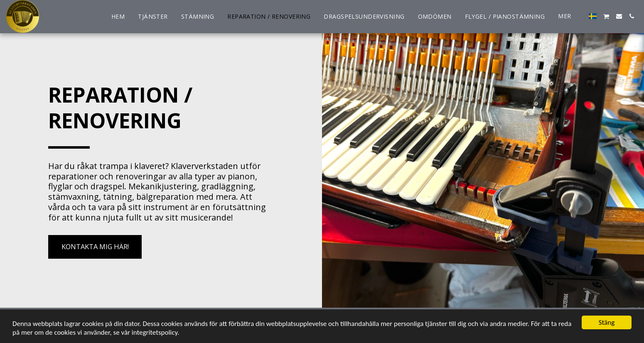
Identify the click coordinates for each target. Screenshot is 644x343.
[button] (606, 16)
